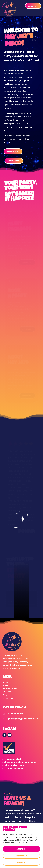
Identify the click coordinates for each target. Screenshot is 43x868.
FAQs (5, 695)
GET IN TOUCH (12, 152)
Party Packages (10, 689)
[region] (21, 845)
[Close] (41, 825)
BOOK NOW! (32, 6)
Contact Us (8, 698)
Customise (22, 856)
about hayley (13, 161)
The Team (7, 692)
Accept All (22, 849)
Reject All (21, 863)
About (6, 685)
